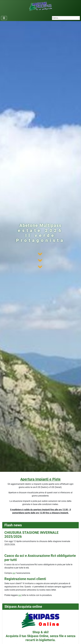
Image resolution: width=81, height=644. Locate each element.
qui (14, 573)
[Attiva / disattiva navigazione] (4, 18)
